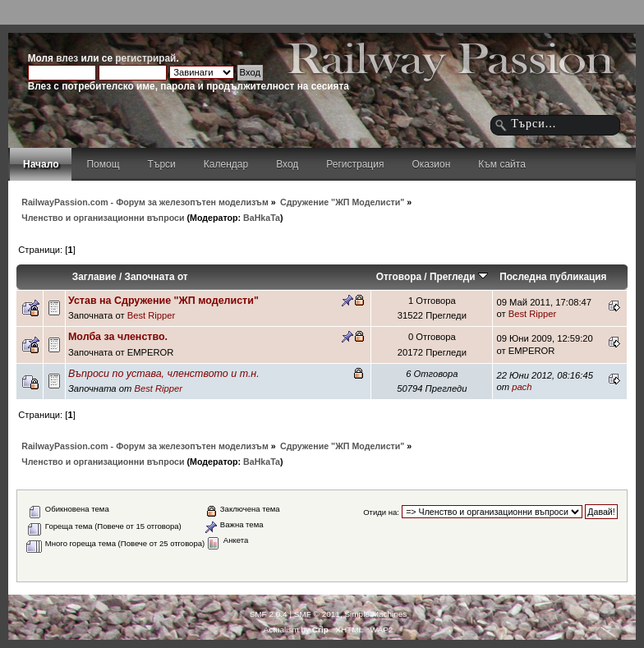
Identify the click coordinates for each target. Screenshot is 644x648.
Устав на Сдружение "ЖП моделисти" (163, 301)
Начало (41, 164)
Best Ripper (152, 315)
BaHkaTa (262, 218)
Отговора (399, 277)
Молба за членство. (118, 337)
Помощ (103, 164)
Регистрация (355, 164)
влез (67, 58)
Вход (287, 164)
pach (522, 387)
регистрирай (145, 58)
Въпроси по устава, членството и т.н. (164, 374)
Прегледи (459, 277)
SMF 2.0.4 (269, 614)
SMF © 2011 (317, 614)
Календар (226, 164)
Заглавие (94, 277)
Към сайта (502, 164)
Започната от (156, 277)
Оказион (431, 164)
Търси (162, 164)
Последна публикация (553, 277)
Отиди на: (381, 512)
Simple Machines (375, 614)
